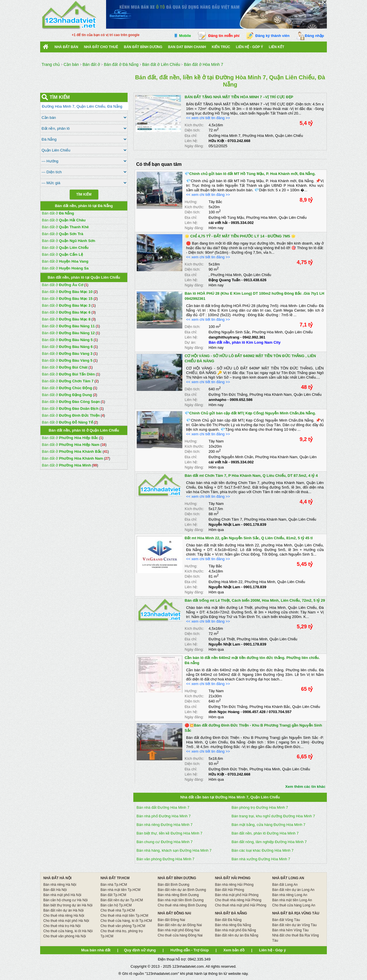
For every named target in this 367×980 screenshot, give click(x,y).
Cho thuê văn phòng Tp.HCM (123, 926)
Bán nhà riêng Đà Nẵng (233, 925)
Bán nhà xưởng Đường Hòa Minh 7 (261, 859)
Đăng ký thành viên (273, 36)
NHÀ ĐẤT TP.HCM (115, 878)
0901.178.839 (255, 525)
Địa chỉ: (191, 136)
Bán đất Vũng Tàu (286, 920)
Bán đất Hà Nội (55, 890)
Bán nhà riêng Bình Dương (178, 895)
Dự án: (190, 342)
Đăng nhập (314, 36)
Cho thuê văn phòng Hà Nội (65, 936)
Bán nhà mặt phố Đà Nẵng (236, 930)
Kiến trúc (221, 47)
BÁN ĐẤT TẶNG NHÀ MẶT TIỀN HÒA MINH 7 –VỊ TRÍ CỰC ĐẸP (239, 97)
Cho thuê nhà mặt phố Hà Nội (66, 921)
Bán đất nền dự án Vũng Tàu (294, 925)
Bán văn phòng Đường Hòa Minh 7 (165, 859)
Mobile (185, 36)
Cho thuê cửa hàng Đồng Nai (180, 935)
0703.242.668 (239, 141)
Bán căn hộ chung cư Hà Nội (66, 900)
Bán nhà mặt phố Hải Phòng (237, 895)
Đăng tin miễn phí (224, 36)
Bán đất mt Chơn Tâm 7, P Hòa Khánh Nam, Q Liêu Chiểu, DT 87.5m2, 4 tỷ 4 (251, 476)
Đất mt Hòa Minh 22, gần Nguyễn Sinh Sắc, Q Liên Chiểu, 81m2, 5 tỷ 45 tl (249, 538)
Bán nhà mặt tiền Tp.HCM (121, 890)
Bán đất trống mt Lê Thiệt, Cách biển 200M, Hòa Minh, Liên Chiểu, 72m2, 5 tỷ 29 (255, 600)
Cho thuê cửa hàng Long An (294, 905)
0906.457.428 (254, 712)
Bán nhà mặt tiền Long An (292, 900)
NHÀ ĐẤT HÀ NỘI (57, 878)
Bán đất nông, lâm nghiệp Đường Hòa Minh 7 (269, 842)
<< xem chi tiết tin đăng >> (208, 118)
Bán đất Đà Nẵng (228, 920)
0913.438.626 (255, 280)
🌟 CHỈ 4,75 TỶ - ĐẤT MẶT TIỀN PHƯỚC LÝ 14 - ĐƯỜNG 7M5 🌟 (240, 236)
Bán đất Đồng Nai (171, 920)
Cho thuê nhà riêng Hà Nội (64, 916)
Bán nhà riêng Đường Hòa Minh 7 (165, 825)
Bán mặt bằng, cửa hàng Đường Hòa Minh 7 (269, 825)
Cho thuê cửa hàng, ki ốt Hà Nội (68, 931)
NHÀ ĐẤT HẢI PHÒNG (233, 878)
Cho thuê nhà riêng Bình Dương (182, 905)
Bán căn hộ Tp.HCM (116, 905)
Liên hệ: (191, 141)
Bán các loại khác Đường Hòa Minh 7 (263, 850)
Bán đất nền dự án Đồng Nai (180, 925)
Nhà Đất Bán (66, 47)
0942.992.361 (254, 337)
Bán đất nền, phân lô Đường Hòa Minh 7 (265, 833)
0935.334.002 (242, 223)
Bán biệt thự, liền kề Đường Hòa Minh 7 (169, 833)
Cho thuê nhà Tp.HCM (118, 910)
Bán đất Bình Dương (173, 885)
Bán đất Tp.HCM (113, 895)
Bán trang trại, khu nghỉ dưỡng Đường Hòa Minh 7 (273, 816)
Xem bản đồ (234, 950)
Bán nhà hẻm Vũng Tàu (290, 930)
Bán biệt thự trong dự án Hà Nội (68, 905)
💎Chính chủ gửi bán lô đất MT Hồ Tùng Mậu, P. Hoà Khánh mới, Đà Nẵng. (250, 174)
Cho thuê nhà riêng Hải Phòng (238, 900)
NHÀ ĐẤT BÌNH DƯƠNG (177, 878)
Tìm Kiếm (84, 194)
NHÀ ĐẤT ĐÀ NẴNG (231, 913)
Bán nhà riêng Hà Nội (60, 885)
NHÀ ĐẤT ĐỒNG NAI (174, 913)
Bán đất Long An (285, 885)
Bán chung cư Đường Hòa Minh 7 (165, 842)
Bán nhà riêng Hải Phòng (234, 885)
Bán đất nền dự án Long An (293, 890)
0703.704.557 (280, 712)
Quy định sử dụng (140, 950)
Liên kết (277, 47)
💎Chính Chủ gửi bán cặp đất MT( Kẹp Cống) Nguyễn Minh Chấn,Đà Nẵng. (250, 413)
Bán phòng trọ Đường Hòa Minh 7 (260, 807)
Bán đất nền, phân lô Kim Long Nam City (245, 342)
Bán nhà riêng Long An (290, 895)
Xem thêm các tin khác (305, 787)
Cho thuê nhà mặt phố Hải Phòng (241, 905)
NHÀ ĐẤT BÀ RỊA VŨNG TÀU (296, 913)
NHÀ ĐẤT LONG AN (288, 878)
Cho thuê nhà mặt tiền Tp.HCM (125, 916)
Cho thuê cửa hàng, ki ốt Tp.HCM (126, 921)
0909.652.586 (241, 400)
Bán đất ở (58, 213)
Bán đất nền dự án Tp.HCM (122, 900)
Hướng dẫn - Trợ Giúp (190, 950)
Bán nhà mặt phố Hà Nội (62, 895)
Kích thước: (194, 125)
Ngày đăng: (194, 146)
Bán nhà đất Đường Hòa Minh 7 (163, 807)
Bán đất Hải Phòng (230, 890)
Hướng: (191, 202)
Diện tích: (193, 130)
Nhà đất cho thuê (101, 47)
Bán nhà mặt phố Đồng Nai (179, 930)
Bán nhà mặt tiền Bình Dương (181, 900)
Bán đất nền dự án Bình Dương (182, 890)
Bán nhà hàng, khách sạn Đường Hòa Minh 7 (174, 850)
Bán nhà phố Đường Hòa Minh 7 (164, 816)
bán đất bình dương (143, 47)
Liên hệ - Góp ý (250, 47)
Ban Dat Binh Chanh (187, 47)
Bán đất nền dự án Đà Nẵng (237, 935)
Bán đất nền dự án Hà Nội (63, 910)
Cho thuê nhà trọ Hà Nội (62, 926)
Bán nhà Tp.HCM (114, 885)
